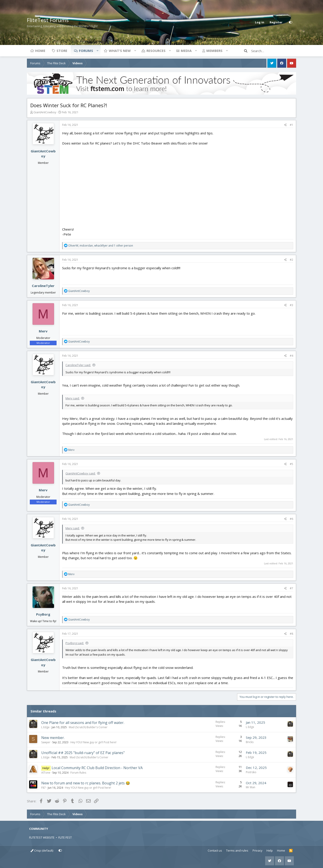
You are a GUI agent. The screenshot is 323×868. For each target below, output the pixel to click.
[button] (97, 51)
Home (40, 51)
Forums (86, 51)
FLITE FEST (65, 837)
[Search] (274, 51)
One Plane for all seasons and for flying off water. (83, 723)
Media (186, 51)
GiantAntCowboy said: (81, 473)
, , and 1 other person (101, 246)
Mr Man (251, 787)
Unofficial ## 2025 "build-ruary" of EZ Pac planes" (83, 753)
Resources (156, 51)
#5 (291, 464)
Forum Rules (78, 773)
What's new (120, 51)
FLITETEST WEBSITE (42, 837)
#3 (291, 305)
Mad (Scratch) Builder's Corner (88, 727)
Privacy (258, 850)
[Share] (285, 125)
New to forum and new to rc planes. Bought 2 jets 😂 (86, 783)
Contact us (215, 850)
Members (214, 51)
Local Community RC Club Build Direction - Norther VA (97, 768)
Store (62, 51)
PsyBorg (43, 614)
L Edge (45, 727)
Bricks (250, 742)
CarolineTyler (43, 286)
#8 (291, 634)
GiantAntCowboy (45, 112)
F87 (44, 788)
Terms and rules (237, 850)
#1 (291, 125)
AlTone (46, 773)
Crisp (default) (42, 850)
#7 (291, 588)
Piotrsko (251, 772)
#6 (291, 519)
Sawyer (46, 742)
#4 (291, 356)
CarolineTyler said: (78, 365)
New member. (53, 738)
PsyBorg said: (75, 643)
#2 (291, 260)
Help (270, 850)
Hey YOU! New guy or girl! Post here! (93, 742)
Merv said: (73, 398)
